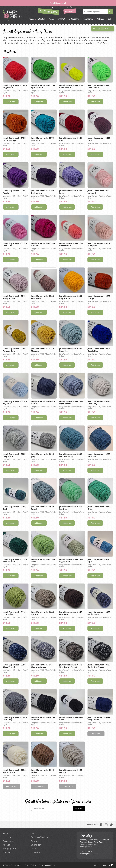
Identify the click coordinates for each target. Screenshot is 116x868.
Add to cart (11, 102)
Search (111, 12)
